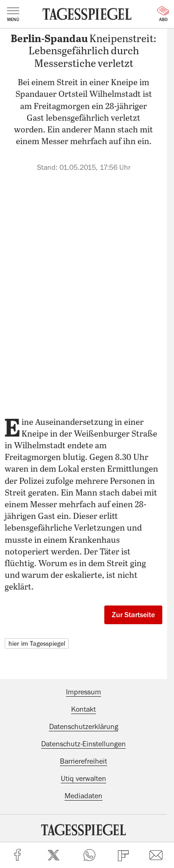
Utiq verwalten (83, 779)
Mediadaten (83, 796)
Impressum (83, 692)
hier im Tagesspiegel (37, 643)
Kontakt (83, 709)
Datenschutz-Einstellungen (83, 744)
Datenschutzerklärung (84, 727)
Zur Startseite (133, 615)
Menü (13, 15)
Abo (163, 14)
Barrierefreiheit (83, 761)
